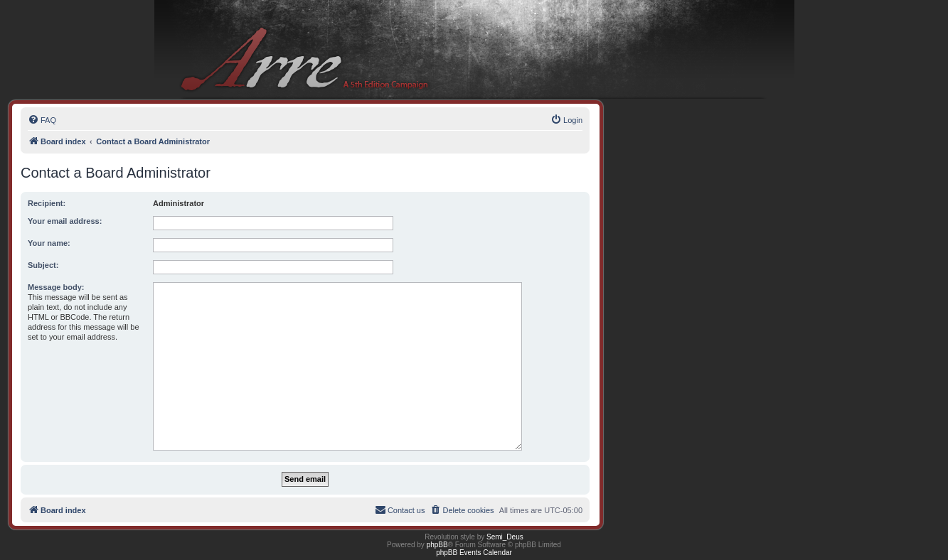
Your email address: (65, 221)
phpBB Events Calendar (474, 553)
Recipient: (47, 203)
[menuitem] (42, 120)
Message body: (56, 287)
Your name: (49, 243)
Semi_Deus (505, 537)
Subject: (43, 265)
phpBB (437, 545)
